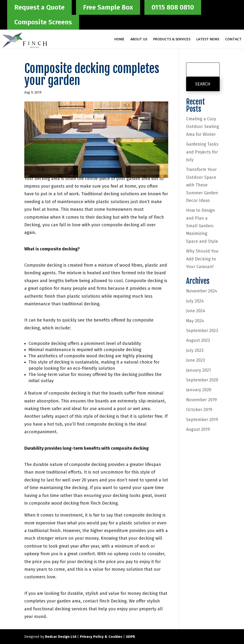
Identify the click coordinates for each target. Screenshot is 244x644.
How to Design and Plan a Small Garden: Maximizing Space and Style (202, 226)
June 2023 (196, 360)
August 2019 (198, 429)
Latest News (208, 39)
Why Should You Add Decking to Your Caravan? (202, 259)
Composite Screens (43, 22)
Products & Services (172, 39)
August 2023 (198, 340)
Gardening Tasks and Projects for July (202, 152)
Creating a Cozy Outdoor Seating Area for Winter (203, 127)
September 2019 (202, 420)
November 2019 (201, 400)
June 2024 (196, 311)
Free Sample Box (108, 7)
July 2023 (195, 350)
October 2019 (199, 410)
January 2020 (199, 390)
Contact (233, 39)
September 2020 (202, 380)
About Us (139, 39)
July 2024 (195, 301)
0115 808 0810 (173, 7)
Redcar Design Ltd (61, 637)
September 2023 (202, 331)
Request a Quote (39, 7)
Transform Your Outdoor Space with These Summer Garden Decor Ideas (202, 185)
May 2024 (195, 321)
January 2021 (198, 370)
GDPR (130, 637)
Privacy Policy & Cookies (101, 637)
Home (119, 39)
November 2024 (202, 291)
